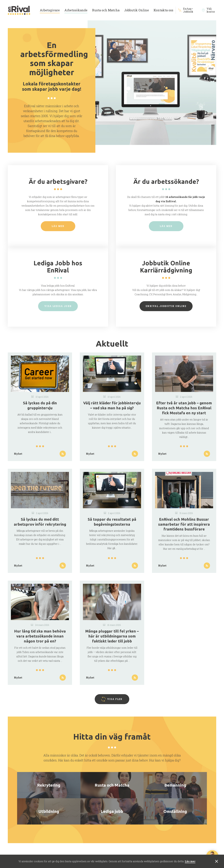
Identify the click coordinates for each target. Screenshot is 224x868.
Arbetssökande (76, 10)
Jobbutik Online (136, 10)
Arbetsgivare (50, 10)
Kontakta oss (163, 10)
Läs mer (190, 861)
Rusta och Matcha (106, 10)
